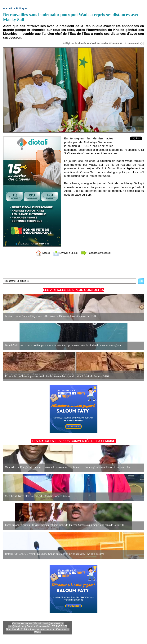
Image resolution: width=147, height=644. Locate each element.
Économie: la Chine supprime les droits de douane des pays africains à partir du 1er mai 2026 (55, 376)
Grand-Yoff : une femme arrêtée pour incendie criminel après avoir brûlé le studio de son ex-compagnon (61, 345)
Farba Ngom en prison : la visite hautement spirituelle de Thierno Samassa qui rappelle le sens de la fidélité (63, 525)
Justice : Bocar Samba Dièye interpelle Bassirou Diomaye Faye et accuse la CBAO (50, 316)
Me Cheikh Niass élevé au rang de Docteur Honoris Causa (36, 496)
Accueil (7, 8)
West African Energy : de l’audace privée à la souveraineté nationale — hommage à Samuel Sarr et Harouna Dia (65, 467)
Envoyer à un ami (64, 253)
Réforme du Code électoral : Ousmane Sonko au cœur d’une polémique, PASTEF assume (53, 554)
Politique (21, 8)
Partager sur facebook (99, 253)
